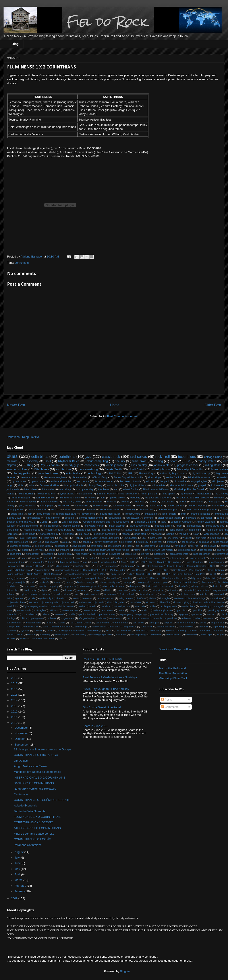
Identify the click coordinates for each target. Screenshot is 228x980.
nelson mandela (70, 610)
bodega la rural (164, 526)
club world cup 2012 (169, 509)
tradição (170, 631)
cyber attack (67, 493)
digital (44, 590)
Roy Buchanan (49, 465)
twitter (20, 635)
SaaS (212, 489)
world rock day (109, 562)
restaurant (210, 618)
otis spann (169, 493)
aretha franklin (174, 477)
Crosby (28, 566)
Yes (223, 574)
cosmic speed (32, 530)
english (23, 594)
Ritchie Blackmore (215, 570)
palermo (46, 614)
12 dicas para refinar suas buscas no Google (42, 749)
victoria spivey (28, 501)
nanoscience (33, 518)
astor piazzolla (115, 485)
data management (89, 586)
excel (77, 594)
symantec (12, 631)
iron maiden (216, 598)
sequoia (168, 623)
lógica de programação (35, 606)
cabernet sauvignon (109, 582)
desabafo (183, 586)
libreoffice (165, 602)
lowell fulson (13, 606)
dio (137, 546)
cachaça (127, 582)
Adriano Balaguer (21, 497)
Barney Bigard (157, 562)
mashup (82, 606)
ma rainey (65, 489)
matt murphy (82, 554)
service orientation (186, 623)
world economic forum (43, 639)
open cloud (182, 610)
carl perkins (167, 501)
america (33, 578)
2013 (15, 706)
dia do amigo (30, 590)
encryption (203, 590)
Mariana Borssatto (197, 566)
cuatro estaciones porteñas (202, 509)
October (20, 739)
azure (76, 542)
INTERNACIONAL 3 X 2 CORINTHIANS (39, 778)
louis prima (16, 554)
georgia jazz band (66, 514)
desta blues (218, 586)
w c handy (222, 493)
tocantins (140, 631)
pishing (158, 461)
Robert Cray (146, 473)
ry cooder (90, 558)
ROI (158, 570)
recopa (126, 534)
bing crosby (142, 542)
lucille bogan (176, 530)
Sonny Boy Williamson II (128, 477)
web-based (191, 635)
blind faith (211, 578)
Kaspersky (32, 461)
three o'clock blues (69, 562)
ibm (103, 497)
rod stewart (132, 518)
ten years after (37, 562)
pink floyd (84, 534)
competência (69, 586)
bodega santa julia (16, 582)
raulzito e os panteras (138, 618)
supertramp (219, 627)
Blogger (125, 971)
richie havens (64, 558)
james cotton (133, 530)
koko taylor (73, 473)
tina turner (218, 505)
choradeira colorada (20, 546)
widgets (221, 635)
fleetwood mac (188, 594)
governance (88, 514)
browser (58, 582)
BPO (142, 562)
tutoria (10, 635)
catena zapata (160, 582)
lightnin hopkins (106, 493)
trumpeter (205, 631)
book (32, 582)
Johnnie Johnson (45, 497)
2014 (15, 700)
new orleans (107, 610)
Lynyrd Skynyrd (175, 566)
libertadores (81, 505)
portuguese (37, 618)
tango (10, 485)
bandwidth (113, 578)
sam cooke (138, 623)
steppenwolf (130, 627)
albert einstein (217, 538)
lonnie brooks (100, 505)
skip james (218, 481)
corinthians (22, 263)
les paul (165, 481)
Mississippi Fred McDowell (189, 489)
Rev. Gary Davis (72, 501)
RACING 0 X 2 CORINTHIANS (102, 659)
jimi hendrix (217, 485)
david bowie (152, 586)
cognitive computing (48, 586)
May (18, 869)
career (152, 501)
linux (183, 514)
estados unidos (62, 594)
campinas (204, 542)
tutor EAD (219, 631)
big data (141, 578)
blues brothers (47, 493)
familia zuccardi (91, 594)
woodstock (92, 465)
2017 (15, 683)
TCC (159, 574)
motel (9, 610)
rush (79, 623)
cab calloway (188, 542)
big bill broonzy (201, 473)
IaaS (163, 522)
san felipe (105, 558)
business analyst (86, 582)
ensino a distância (41, 594)
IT (69, 538)
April (18, 874)
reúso (222, 618)
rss (71, 623)
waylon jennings (139, 635)
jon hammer (85, 602)
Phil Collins (115, 473)
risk (78, 558)
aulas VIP (76, 578)
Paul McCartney (118, 570)
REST (79, 509)
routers (62, 623)
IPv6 (61, 538)
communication (43, 546)
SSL (144, 538)
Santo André (34, 574)
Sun (150, 574)
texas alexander (104, 481)
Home (115, 405)
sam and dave (121, 623)
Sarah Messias (52, 574)
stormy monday (84, 489)
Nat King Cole (23, 570)
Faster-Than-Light (28, 538)
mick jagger (99, 554)
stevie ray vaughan (55, 477)
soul (48, 461)
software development (127, 558)
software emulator (61, 627)
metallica (105, 606)
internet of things (197, 598)
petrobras (197, 614)
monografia (219, 606)
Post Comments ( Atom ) (123, 416)
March (19, 880)
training (182, 631)
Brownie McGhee (49, 485)
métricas (53, 610)
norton (121, 610)
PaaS (68, 509)
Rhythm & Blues (69, 461)
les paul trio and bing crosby (192, 497)
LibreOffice (21, 761)
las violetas (136, 602)
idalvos (153, 598)
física (9, 598)
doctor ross (83, 590)
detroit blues (13, 590)
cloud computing (97, 461)
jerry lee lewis (27, 505)
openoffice (197, 610)
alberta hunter (94, 501)
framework (219, 594)
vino (116, 489)
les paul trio (85, 493)
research (48, 558)
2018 (15, 678)
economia (122, 590)
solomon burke (178, 558)
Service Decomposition (76, 574)
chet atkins (222, 582)
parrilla (71, 614)
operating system (216, 610)
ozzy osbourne (30, 614)
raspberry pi (116, 618)
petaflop (69, 518)
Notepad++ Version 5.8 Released (35, 789)
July (18, 858)
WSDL (213, 574)
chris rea (15, 586)
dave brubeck (79, 546)
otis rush (145, 554)
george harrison (111, 530)
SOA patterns (131, 538)
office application (163, 610)
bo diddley (129, 509)
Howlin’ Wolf (136, 469)
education (173, 590)
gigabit (25, 550)
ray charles (186, 493)
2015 (15, 695)
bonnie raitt (147, 509)
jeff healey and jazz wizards (159, 550)
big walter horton (95, 526)
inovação (165, 598)
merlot (93, 606)
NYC (222, 566)
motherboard (23, 610)
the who (183, 534)
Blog (15, 44)
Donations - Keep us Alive (23, 437)
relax (198, 618)
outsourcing (160, 554)
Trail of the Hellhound (172, 668)
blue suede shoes (140, 526)
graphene (64, 550)
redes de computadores (165, 618)
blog (222, 578)
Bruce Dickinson (216, 562)
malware (12, 461)
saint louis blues (17, 469)
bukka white (158, 485)
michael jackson (122, 606)
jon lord (99, 602)
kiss (109, 602)
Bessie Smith (113, 469)
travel (193, 631)
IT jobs (77, 538)
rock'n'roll (163, 457)
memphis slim (150, 493)
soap (45, 627)
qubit (25, 558)
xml (60, 639)
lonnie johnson (115, 465)
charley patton (22, 473)
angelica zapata (49, 578)
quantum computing (105, 534)
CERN (43, 522)
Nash (9, 570)
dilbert (128, 546)
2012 (15, 712)
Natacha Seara (43, 570)
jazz (89, 457)
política (23, 618)
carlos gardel (142, 582)
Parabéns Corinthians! (28, 845)
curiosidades (62, 546)
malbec (140, 505)
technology (94, 473)
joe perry (33, 602)
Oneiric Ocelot (91, 570)
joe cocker (64, 505)
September (22, 745)
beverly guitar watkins (106, 542)
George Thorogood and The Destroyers (106, 522)
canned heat (194, 526)
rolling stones (214, 465)
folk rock (195, 546)
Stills (129, 574)
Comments (170, 707)
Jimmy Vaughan (206, 522)
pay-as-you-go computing (133, 614)
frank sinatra (210, 546)
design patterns (200, 586)
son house (83, 481)
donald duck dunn (87, 530)
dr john (183, 501)
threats (52, 562)
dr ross (97, 590)
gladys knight (46, 598)
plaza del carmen (201, 554)
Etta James (42, 469)
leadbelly (135, 497)
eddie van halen (139, 590)
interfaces (179, 598)
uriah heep (45, 635)
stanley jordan (99, 627)
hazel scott (63, 598)
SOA (187, 461)
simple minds (218, 623)
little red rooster (129, 493)
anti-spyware (52, 542)
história (141, 598)
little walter (48, 489)
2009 (15, 898)
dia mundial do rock (182, 485)
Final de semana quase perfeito (34, 834)
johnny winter (162, 465)
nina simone (52, 518)
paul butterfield (87, 614)
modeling (204, 606)
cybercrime (18, 481)
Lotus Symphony (154, 566)
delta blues (40, 457)
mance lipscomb (201, 514)
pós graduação (86, 618)
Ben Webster (175, 562)
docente (69, 590)
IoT (90, 566)
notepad (133, 610)
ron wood (156, 534)
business (139, 501)
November (22, 733)
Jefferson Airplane (181, 522)
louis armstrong (88, 469)
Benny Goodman (195, 562)
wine (32, 485)
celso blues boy (215, 526)
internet (137, 550)
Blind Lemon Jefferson (156, 489)
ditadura (56, 590)
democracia (168, 586)
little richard (31, 489)
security (120, 461)
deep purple (65, 530)
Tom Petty (200, 574)
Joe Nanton (127, 566)
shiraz (203, 623)
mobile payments (169, 606)
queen (35, 558)
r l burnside (180, 481)
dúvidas (108, 590)
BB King (28, 465)
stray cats (204, 627)
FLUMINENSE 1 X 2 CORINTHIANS (37, 817)
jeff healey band (155, 530)
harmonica (197, 501)
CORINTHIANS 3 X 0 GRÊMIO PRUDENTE (42, 800)
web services (212, 534)
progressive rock (188, 465)
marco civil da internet (62, 606)
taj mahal (206, 518)
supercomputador (16, 562)
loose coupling (182, 602)
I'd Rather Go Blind (145, 522)
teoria (109, 631)
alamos (21, 578)
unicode (31, 635)
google (52, 550)
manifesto (48, 554)
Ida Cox (55, 509)
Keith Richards (50, 501)
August (19, 852)
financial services (148, 594)
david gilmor (97, 546)
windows (11, 639)
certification (191, 582)
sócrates (38, 631)
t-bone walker (79, 477)
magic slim (195, 530)
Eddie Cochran (63, 566)
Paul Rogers (137, 570)
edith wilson (158, 590)
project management (91, 518)
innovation (151, 514)
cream (49, 530)
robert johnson (161, 469)
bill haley (153, 578)
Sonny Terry (95, 485)
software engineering (154, 558)
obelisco (146, 610)
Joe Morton (111, 566)
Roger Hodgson (15, 574)
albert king (154, 477)
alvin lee (37, 542)
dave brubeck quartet (114, 586)
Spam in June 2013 (95, 726)
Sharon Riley (99, 574)
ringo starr (140, 534)
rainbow (102, 618)
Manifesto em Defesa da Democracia (37, 772)
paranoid (59, 614)
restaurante (114, 518)
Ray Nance (179, 570)
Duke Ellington (37, 509)
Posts (166, 700)
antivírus (111, 501)
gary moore (44, 514)
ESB (54, 522)
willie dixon (139, 461)
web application (173, 635)
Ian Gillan (79, 566)
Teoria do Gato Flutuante (30, 811)
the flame (103, 489)
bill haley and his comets (175, 578)
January (20, 891)
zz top (220, 518)
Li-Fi (139, 566)
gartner (20, 598)
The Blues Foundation (173, 673)
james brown (118, 497)
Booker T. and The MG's (21, 522)
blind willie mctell (70, 497)
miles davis (29, 534)
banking (87, 542)
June (18, 863)
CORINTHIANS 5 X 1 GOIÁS (32, 839)
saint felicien (102, 623)
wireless (24, 639)
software (191, 518)
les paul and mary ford (158, 497)
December (22, 728)
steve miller (147, 627)
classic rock (111, 457)
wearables (156, 635)
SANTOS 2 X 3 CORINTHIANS (34, 783)
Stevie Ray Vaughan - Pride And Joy (106, 689)
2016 (15, 689)
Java (99, 566)
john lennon (169, 514)
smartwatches (31, 627)
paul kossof (155, 505)
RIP (130, 473)
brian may (157, 542)
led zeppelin (206, 550)
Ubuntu (91, 509)
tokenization (155, 631)
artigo (64, 578)
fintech (165, 594)
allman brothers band (17, 542)
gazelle (32, 598)
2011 (15, 717)
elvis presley (139, 465)
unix (85, 562)
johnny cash (68, 602)
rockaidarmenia (33, 623)
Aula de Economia (25, 805)
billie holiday (26, 493)
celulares (176, 582)
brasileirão (44, 582)
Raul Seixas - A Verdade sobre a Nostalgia (110, 677)
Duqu (39, 566)
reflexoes (186, 618)
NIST (213, 566)
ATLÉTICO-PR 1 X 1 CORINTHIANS (37, 828)
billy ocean (197, 578)
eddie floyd (165, 546)
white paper (207, 635)
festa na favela (128, 594)
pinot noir (211, 614)
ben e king (127, 578)
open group (130, 554)
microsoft (219, 497)
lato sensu (151, 602)
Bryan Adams (14, 566)
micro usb (140, 606)
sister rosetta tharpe (169, 518)
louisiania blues (122, 505)
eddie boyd (149, 546)
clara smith (13, 530)
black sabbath (117, 526)
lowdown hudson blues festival (209, 602)
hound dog (79, 550)
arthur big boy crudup (173, 473)
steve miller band (166, 627)
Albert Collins (131, 489)
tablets (50, 631)
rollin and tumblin (61, 481)
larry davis (120, 602)
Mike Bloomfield (29, 526)
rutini (89, 623)
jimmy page (46, 505)
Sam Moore (156, 538)
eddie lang (17, 514)
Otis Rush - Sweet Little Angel (102, 707)
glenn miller (38, 550)
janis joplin (214, 501)
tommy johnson (15, 509)
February (21, 886)
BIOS (133, 562)
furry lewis (90, 497)
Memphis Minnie (74, 485)
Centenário (21, 794)
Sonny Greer (116, 574)
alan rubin (201, 538)
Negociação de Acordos (67, 570)
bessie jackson (72, 526)
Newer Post (16, 405)
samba (170, 534)
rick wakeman (14, 623)
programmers (68, 618)
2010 (15, 723)
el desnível (188, 590)
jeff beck (151, 481)
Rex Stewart (195, 570)
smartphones (13, 627)
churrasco (29, 586)
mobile (152, 606)
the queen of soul (129, 481)
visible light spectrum (101, 635)
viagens (11, 501)
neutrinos (68, 534)
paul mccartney (107, 614)
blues (12, 456)
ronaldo (50, 623)
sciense (149, 518)
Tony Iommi (172, 538)
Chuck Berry (100, 477)
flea (174, 594)
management (32, 554)
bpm (180, 526)
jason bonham (17, 602)
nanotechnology (49, 534)
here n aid (87, 598)
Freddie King (48, 538)
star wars (115, 627)
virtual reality (80, 635)
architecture (63, 469)
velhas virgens (62, 635)
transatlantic (204, 493)
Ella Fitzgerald (70, 522)
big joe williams (138, 485)
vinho (21, 485)
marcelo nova (65, 554)
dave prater (135, 586)
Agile (123, 562)
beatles (125, 501)
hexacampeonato (106, 598)
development (114, 546)
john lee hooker (49, 473)
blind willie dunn (109, 509)
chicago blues (213, 457)
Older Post (213, 405)
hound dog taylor (110, 514)
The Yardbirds (51, 526)
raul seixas (139, 457)
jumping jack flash (187, 550)
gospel (202, 485)
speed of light (197, 558)
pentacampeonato (179, 554)
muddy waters (207, 461)
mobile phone (188, 606)
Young (10, 578)
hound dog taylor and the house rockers (109, 550)
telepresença (95, 631)
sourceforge (81, 627)
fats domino (110, 594)
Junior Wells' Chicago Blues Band (102, 538)
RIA (150, 570)
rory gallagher (199, 481)
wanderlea (121, 635)
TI (167, 574)
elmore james (30, 477)
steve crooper (217, 558)
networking (115, 554)
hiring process (126, 598)
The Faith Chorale (181, 574)
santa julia (154, 623)
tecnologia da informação (71, 631)
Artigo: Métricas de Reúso (30, 766)
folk (30, 514)
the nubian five (124, 631)
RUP (167, 570)
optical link (12, 614)
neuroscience (90, 610)
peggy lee (183, 614)
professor (52, 618)
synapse (25, 631)
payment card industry (162, 614)
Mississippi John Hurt (191, 469)
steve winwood (186, 627)
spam (174, 461)
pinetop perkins (176, 505)
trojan (196, 534)
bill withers (127, 542)
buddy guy (72, 465)
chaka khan (207, 582)
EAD (48, 566)
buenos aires (220, 469)
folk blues (205, 594)
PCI (104, 570)
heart (75, 598)
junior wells (13, 489)
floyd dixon (180, 546)
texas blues (187, 457)
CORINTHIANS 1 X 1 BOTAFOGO (36, 755)
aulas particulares (94, 578)
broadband (172, 542)
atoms (66, 542)
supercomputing (198, 505)
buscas (70, 582)
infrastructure (132, 514)
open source (38, 481)
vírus (94, 562)
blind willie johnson (199, 477)
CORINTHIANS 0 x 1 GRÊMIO (33, 822)
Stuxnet (140, 574)
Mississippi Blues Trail (173, 678)
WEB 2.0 (187, 538)
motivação (39, 610)
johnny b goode (50, 602)
